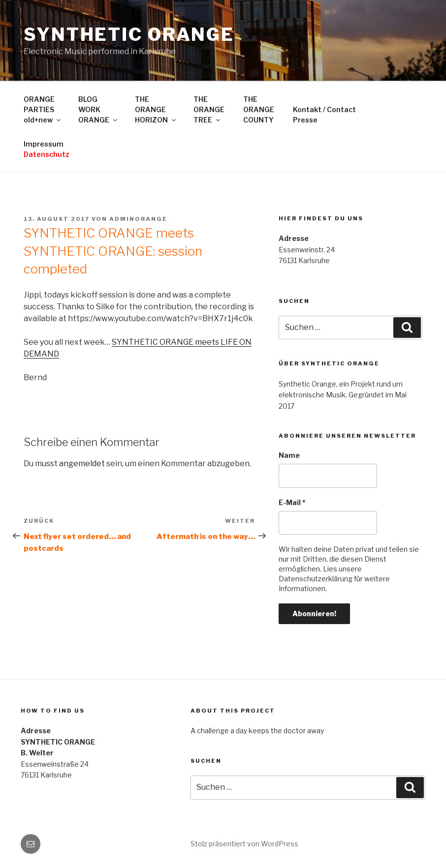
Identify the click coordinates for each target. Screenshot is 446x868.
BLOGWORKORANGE (98, 109)
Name (289, 455)
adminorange (138, 219)
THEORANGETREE (209, 109)
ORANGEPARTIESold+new (43, 109)
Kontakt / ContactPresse (324, 115)
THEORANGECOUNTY (259, 109)
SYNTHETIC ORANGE (129, 34)
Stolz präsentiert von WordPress (244, 844)
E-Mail (292, 502)
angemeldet (82, 464)
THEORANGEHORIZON (156, 109)
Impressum (47, 149)
